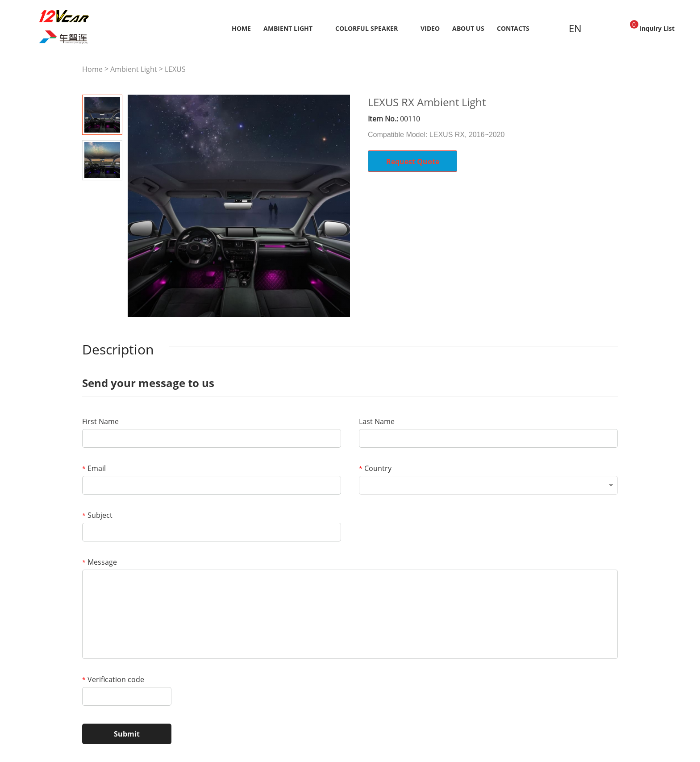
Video (430, 28)
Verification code (113, 679)
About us (468, 28)
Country (375, 468)
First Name (100, 421)
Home (241, 28)
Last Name (377, 421)
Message (100, 562)
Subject (97, 515)
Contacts (513, 28)
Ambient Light (288, 28)
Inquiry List (652, 26)
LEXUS (175, 69)
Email (94, 468)
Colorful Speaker (367, 28)
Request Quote (413, 162)
